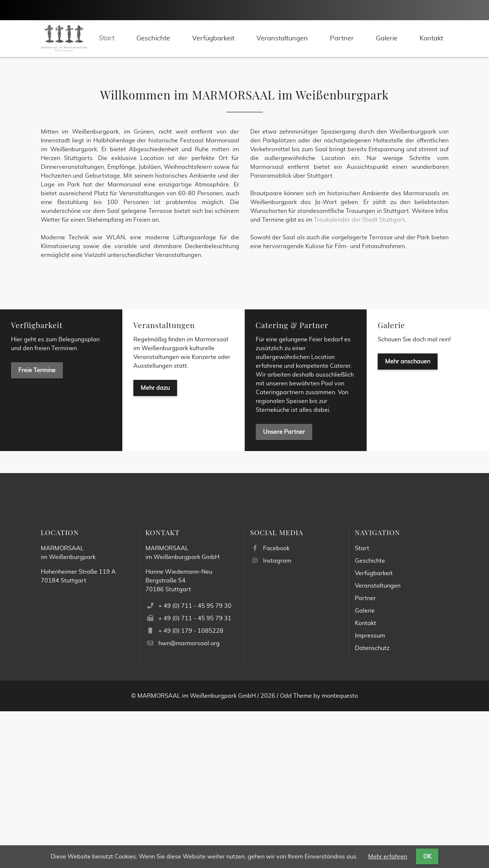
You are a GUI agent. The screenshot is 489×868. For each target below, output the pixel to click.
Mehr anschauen (408, 518)
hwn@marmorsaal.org (189, 800)
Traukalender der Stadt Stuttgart (359, 377)
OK (427, 857)
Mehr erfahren (388, 857)
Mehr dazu (155, 545)
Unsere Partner (284, 589)
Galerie (391, 482)
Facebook (276, 705)
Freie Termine (37, 527)
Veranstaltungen (164, 482)
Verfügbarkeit (37, 482)
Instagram (277, 718)
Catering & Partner (292, 482)
